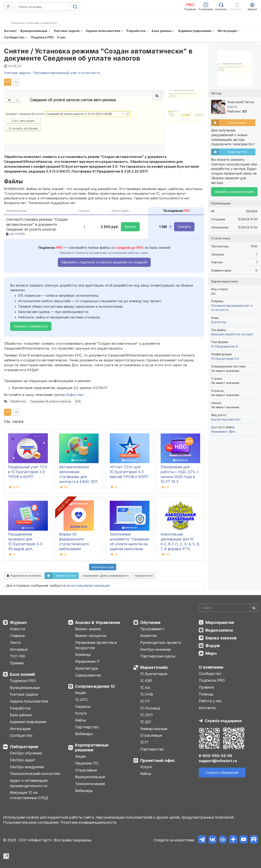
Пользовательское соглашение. (31, 822)
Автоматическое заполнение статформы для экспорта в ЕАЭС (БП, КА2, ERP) (79, 477)
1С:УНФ (147, 694)
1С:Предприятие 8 (224, 346)
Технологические (90, 784)
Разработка (20, 708)
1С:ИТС (81, 700)
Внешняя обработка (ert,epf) (232, 334)
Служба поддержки (223, 721)
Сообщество (21, 735)
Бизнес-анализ (88, 629)
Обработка (18, 401)
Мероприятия (220, 622)
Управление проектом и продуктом (96, 645)
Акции (80, 693)
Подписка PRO (23, 681)
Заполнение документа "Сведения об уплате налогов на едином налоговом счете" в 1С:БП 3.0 (129, 544)
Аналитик (148, 636)
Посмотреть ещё (103, 567)
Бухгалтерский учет (226, 419)
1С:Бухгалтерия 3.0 (225, 359)
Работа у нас (210, 701)
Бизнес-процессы (91, 636)
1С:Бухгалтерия (154, 674)
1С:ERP (146, 681)
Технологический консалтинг (35, 774)
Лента (15, 643)
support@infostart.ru (218, 761)
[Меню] (8, 7)
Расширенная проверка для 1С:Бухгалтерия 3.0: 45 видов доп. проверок (26, 544)
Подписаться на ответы (24, 576)
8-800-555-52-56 (215, 756)
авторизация (99, 586)
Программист (152, 629)
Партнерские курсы (158, 656)
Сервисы (83, 707)
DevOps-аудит (23, 760)
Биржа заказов (221, 638)
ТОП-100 (17, 656)
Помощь (206, 694)
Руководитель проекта (161, 643)
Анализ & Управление (98, 622)
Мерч (211, 653)
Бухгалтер (219, 322)
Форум (213, 646)
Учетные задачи (24, 694)
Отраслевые (86, 770)
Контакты (207, 708)
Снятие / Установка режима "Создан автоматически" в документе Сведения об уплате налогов (98, 55)
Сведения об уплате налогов (50, 401)
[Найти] (254, 608)
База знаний (22, 674)
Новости (17, 629)
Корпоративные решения (92, 747)
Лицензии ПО (87, 763)
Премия (17, 663)
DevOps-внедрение (27, 767)
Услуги (81, 713)
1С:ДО (146, 722)
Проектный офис (158, 760)
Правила (206, 687)
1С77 (144, 742)
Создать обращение (222, 772)
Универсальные (154, 729)
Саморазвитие (88, 675)
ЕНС (78, 401)
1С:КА (145, 688)
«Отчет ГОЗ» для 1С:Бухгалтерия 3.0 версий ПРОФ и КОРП (129, 472)
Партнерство (87, 727)
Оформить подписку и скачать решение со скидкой (104, 262)
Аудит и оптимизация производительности (29, 783)
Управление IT (88, 661)
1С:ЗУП (146, 715)
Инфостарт (75, 395)
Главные (17, 636)
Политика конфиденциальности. (89, 822)
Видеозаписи (219, 630)
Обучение (150, 622)
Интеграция (20, 729)
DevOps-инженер (156, 649)
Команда (83, 655)
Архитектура (86, 668)
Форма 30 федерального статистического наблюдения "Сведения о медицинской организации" (74, 549)
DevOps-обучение (26, 753)
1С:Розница (150, 708)
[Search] (228, 608)
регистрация (77, 586)
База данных (21, 715)
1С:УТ (145, 701)
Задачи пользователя (29, 701)
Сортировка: (105, 576)
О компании (211, 667)
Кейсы (81, 720)
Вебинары (84, 734)
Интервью (19, 649)
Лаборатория (24, 747)
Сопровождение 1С (95, 686)
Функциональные (25, 688)
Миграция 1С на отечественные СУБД (29, 795)
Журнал (18, 622)
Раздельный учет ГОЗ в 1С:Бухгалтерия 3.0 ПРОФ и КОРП (28, 472)
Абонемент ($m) (223, 432)
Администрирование (28, 722)
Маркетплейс (154, 667)
